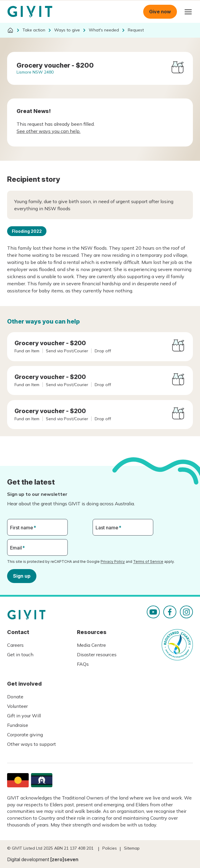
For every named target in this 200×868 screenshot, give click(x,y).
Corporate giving (25, 735)
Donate (15, 697)
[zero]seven (64, 859)
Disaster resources (97, 654)
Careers (15, 645)
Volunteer (17, 706)
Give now (160, 12)
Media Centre (91, 645)
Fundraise (18, 725)
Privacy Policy (113, 562)
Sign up (22, 576)
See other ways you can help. (49, 131)
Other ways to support (32, 744)
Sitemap (132, 848)
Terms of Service (148, 562)
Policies (110, 848)
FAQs (83, 664)
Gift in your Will (24, 716)
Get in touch (20, 654)
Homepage (30, 12)
